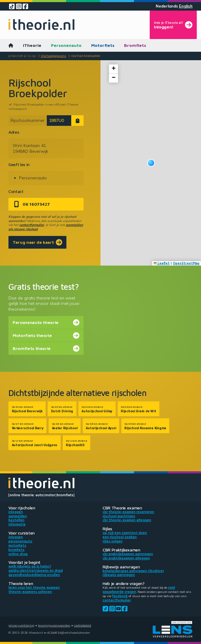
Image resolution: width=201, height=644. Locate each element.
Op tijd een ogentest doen (125, 533)
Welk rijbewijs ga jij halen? (30, 566)
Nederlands (167, 6)
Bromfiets (135, 45)
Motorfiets (103, 45)
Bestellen (16, 520)
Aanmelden (18, 516)
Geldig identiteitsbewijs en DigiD (36, 570)
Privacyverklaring (21, 625)
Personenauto (66, 45)
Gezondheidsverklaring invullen (34, 575)
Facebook (120, 596)
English (186, 6)
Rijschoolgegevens (53, 56)
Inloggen (16, 512)
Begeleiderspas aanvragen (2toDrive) (133, 571)
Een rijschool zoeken (120, 537)
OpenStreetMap (186, 263)
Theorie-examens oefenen (30, 592)
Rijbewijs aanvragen (119, 575)
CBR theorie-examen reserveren (128, 512)
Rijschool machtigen (119, 516)
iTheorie (32, 45)
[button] (151, 163)
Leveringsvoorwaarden (54, 625)
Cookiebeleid (83, 625)
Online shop (18, 554)
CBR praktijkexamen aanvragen (128, 554)
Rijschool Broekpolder (86, 56)
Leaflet (162, 263)
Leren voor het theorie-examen (34, 587)
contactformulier (32, 225)
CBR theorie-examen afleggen (127, 520)
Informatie (17, 524)
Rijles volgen (113, 541)
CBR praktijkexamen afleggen (126, 558)
